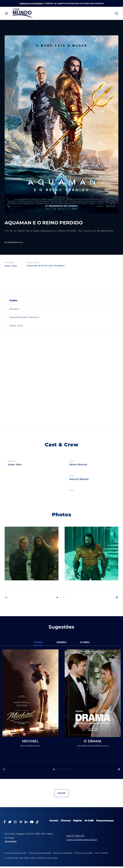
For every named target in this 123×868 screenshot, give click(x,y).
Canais (54, 821)
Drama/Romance (30, 746)
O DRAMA (93, 741)
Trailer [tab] (13, 300)
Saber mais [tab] (16, 326)
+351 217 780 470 (75, 836)
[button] (6, 597)
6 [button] (70, 769)
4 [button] (67, 597)
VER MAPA (11, 842)
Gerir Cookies (101, 853)
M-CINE (89, 821)
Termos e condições (63, 853)
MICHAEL (30, 741)
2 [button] (60, 597)
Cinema (66, 821)
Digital (78, 821)
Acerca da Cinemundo (16, 853)
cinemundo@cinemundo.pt (82, 840)
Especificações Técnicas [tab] (24, 317)
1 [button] (57, 597)
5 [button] (67, 769)
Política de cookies (84, 853)
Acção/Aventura (14, 242)
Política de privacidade (40, 853)
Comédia (82, 746)
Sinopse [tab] (14, 309)
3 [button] (64, 597)
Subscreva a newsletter (31, 3)
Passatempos (105, 821)
